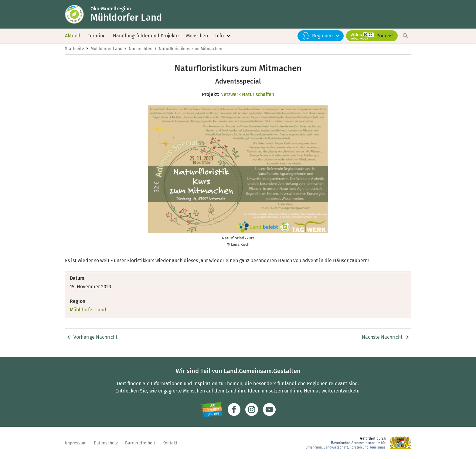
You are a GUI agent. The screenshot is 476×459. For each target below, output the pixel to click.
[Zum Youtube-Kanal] (269, 409)
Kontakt (170, 443)
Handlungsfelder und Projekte (146, 36)
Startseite (75, 51)
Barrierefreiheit (140, 443)
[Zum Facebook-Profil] (234, 409)
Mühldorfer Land (106, 51)
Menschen (197, 36)
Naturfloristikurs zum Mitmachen (190, 51)
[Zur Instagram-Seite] (252, 409)
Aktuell (73, 36)
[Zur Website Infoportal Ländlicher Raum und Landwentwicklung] (211, 409)
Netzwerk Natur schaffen (247, 96)
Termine (97, 36)
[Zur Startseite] (78, 15)
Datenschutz (106, 443)
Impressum (76, 443)
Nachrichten (141, 51)
